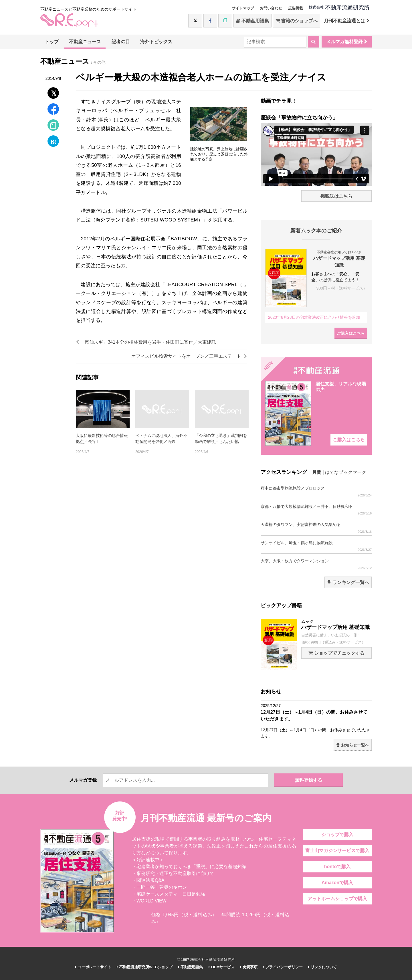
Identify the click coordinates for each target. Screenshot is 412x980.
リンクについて (322, 967)
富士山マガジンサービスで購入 (337, 851)
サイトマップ (243, 8)
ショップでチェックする (336, 653)
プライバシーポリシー (283, 967)
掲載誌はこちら (336, 196)
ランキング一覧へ (348, 582)
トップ (52, 42)
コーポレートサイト (93, 967)
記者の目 (121, 42)
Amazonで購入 (337, 883)
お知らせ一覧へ (353, 745)
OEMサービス (221, 967)
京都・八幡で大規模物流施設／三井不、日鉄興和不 (316, 510)
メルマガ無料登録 (347, 42)
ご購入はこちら (351, 333)
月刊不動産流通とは (347, 21)
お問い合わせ (271, 8)
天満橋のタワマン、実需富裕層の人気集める (316, 528)
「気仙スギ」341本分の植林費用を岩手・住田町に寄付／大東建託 (146, 342)
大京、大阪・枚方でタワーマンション (316, 564)
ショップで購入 (337, 835)
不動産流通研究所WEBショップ (145, 967)
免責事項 (249, 967)
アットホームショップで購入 (337, 899)
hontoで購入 (337, 867)
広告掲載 (296, 8)
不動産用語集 (252, 21)
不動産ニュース (85, 42)
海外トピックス (156, 42)
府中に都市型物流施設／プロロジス (316, 491)
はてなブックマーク (346, 472)
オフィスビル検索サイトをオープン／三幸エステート (189, 356)
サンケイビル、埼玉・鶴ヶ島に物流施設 (316, 546)
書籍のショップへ (297, 21)
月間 (317, 472)
